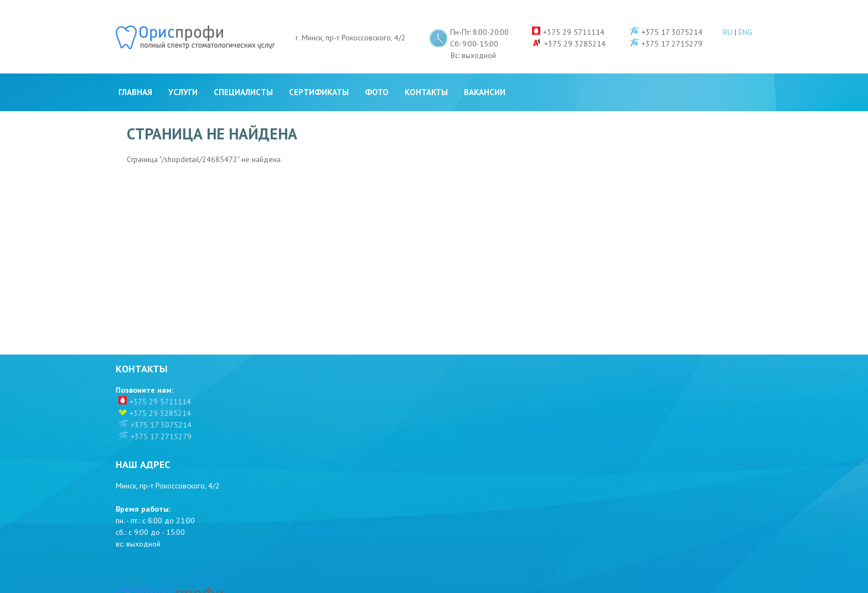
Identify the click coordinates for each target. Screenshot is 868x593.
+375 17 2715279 (161, 425)
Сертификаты (319, 74)
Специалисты (243, 74)
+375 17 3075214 (161, 414)
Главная (135, 74)
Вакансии (485, 74)
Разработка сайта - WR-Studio (707, 581)
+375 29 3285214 (160, 402)
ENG (745, 14)
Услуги (183, 74)
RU (728, 14)
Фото (377, 74)
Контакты (426, 74)
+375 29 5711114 (160, 391)
